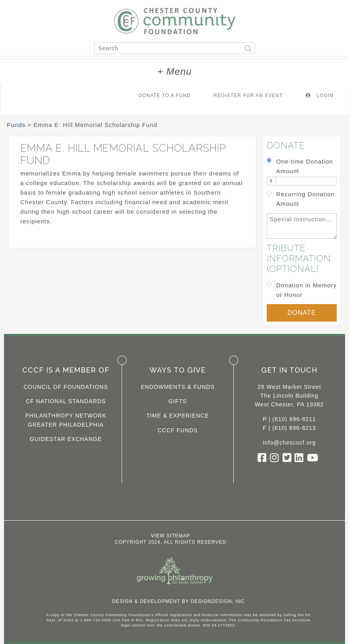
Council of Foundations (66, 387)
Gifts (178, 401)
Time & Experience (178, 416)
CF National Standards (66, 401)
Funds (16, 125)
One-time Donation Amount (305, 166)
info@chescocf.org (289, 443)
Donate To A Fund (164, 96)
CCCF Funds (177, 430)
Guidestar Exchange (66, 439)
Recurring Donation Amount (305, 199)
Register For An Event (248, 96)
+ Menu (175, 71)
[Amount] (306, 181)
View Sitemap (171, 536)
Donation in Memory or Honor (306, 290)
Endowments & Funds (178, 387)
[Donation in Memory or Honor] (269, 284)
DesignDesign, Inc (218, 601)
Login (320, 96)
